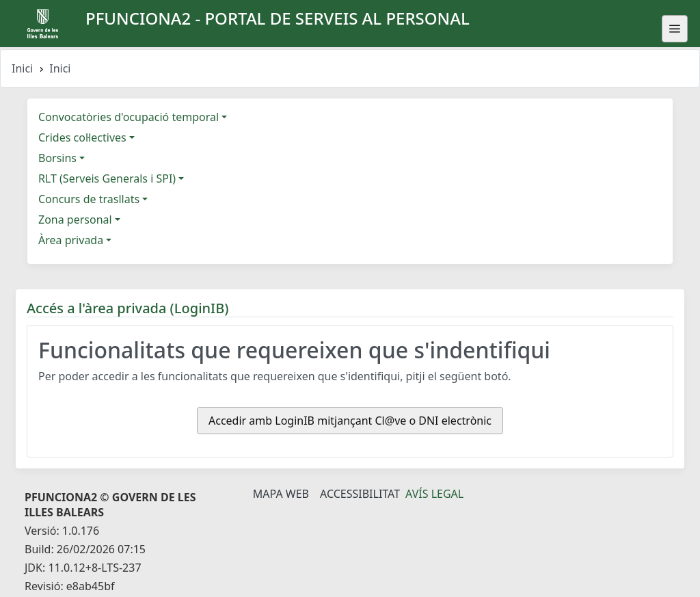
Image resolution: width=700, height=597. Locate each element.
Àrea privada (71, 240)
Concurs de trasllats (89, 199)
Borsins (57, 158)
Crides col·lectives (82, 137)
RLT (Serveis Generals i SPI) (107, 178)
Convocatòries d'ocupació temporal (129, 117)
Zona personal (75, 220)
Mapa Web (281, 494)
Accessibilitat (360, 494)
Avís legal (434, 494)
